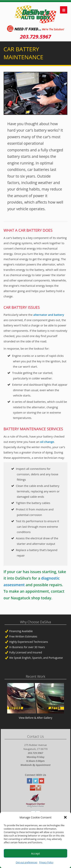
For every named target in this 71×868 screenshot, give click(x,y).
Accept (35, 853)
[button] (65, 817)
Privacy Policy (46, 862)
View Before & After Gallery (35, 718)
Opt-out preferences (27, 862)
